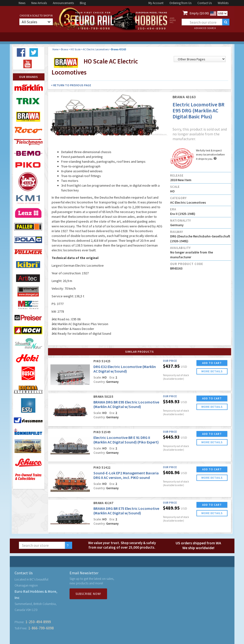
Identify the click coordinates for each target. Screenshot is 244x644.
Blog (83, 3)
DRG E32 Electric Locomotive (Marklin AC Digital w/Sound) (125, 369)
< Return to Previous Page (71, 85)
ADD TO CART (212, 363)
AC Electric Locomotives (96, 49)
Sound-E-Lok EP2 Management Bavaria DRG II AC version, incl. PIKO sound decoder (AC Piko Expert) (126, 477)
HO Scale (76, 49)
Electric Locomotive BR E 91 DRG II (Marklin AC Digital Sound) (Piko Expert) (126, 440)
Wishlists (223, 3)
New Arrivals (39, 3)
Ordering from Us (180, 3)
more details (212, 371)
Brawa (65, 49)
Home (55, 49)
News (22, 3)
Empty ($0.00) (199, 13)
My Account (156, 3)
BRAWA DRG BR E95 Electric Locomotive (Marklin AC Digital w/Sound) (126, 404)
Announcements (63, 3)
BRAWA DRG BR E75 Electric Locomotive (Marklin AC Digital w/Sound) (126, 511)
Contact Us (205, 3)
